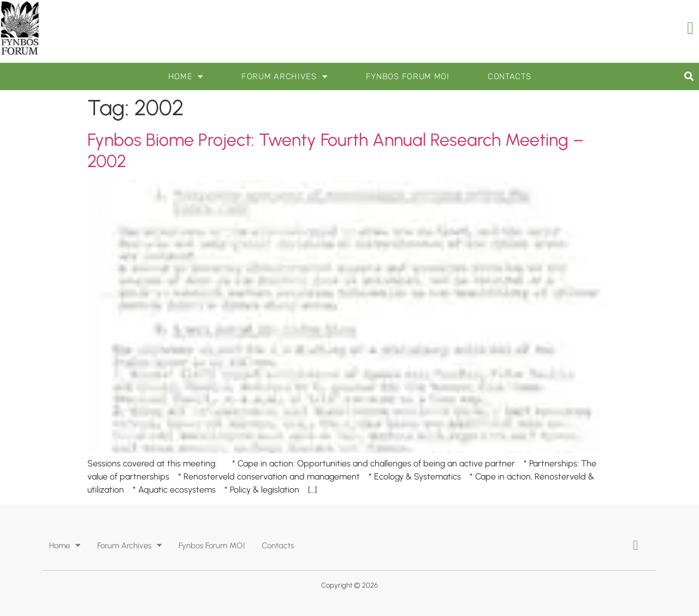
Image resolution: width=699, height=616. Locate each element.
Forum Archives (285, 77)
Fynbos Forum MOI (408, 76)
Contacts (510, 76)
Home (186, 77)
